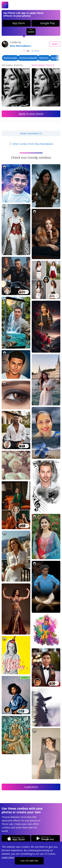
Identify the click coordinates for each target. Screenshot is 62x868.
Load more (31, 787)
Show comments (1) (31, 133)
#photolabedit (28, 58)
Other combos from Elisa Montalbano (31, 144)
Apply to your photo (31, 114)
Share (55, 44)
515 (35, 51)
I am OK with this (29, 861)
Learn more (8, 857)
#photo (44, 58)
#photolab (10, 58)
